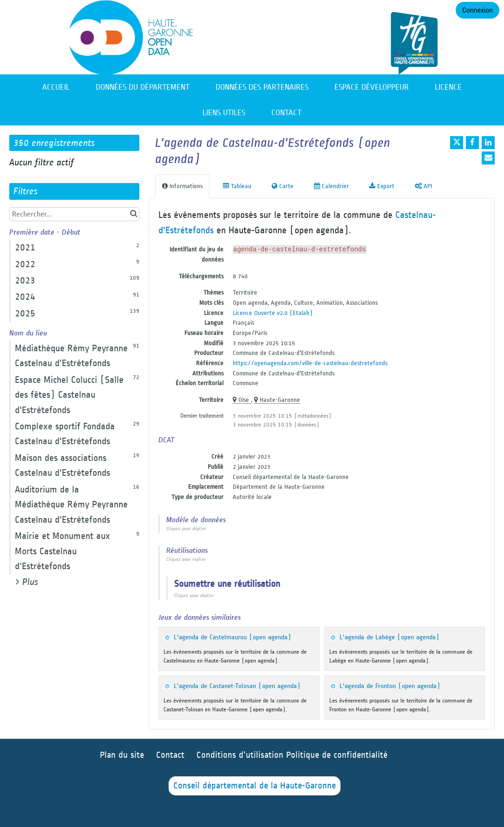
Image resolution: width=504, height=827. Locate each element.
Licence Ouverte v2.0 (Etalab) (273, 313)
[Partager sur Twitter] (457, 143)
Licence (448, 87)
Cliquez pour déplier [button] (186, 529)
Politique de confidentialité (337, 755)
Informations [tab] (182, 186)
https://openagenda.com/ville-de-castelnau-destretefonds (310, 363)
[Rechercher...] (74, 214)
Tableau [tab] (237, 186)
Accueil (56, 87)
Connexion (478, 10)
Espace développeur (372, 87)
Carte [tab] (283, 186)
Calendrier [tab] (331, 186)
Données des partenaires (262, 87)
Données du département (143, 87)
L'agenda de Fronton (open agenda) (390, 686)
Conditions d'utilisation (241, 755)
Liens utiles (224, 113)
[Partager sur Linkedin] (488, 143)
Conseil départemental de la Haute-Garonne (255, 786)
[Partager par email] (488, 158)
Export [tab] (382, 186)
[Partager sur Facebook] (472, 143)
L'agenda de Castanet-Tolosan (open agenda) (237, 686)
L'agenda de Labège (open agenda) (389, 637)
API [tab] (423, 186)
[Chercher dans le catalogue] (134, 214)
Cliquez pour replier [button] (186, 559)
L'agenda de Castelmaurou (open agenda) (232, 637)
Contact (286, 113)
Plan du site (122, 755)
